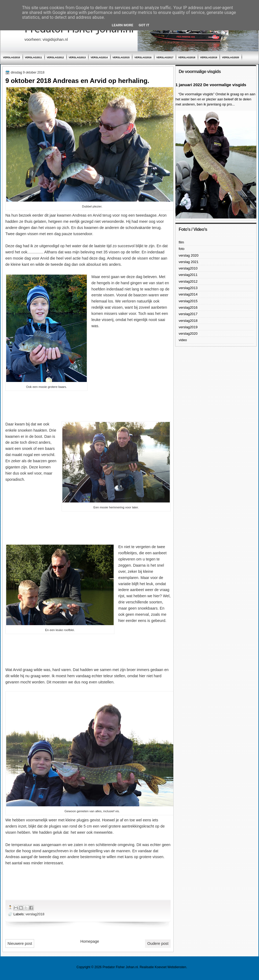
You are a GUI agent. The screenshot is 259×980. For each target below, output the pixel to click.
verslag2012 (55, 57)
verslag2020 (231, 57)
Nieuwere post (20, 943)
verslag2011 (34, 57)
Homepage (90, 941)
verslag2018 (187, 57)
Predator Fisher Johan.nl (120, 967)
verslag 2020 (189, 255)
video (183, 340)
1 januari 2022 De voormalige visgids (211, 85)
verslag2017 (165, 57)
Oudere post (158, 943)
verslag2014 (99, 57)
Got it (144, 25)
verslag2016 (143, 57)
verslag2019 (209, 57)
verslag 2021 (189, 262)
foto (181, 249)
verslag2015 (121, 57)
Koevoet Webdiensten (170, 967)
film (181, 242)
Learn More (123, 25)
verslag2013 (77, 57)
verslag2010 (12, 57)
